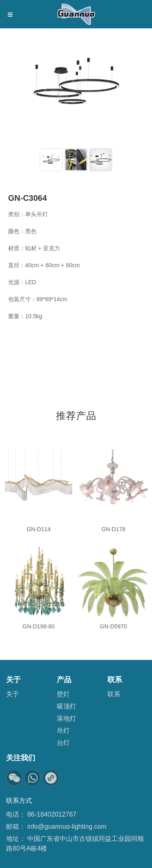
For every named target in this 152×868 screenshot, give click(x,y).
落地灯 (66, 718)
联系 (114, 694)
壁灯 (63, 694)
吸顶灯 (66, 706)
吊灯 (63, 731)
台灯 (63, 743)
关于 (13, 694)
